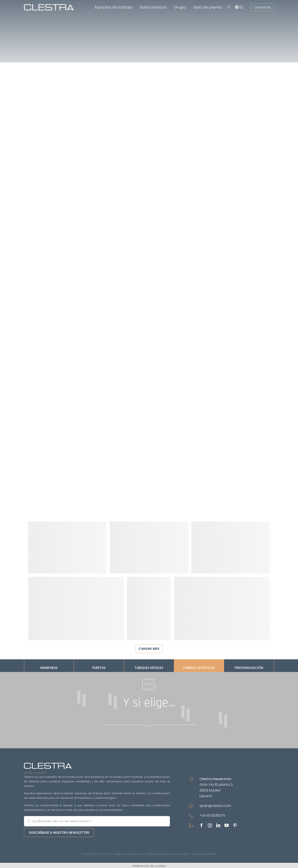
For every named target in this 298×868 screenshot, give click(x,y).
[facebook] (202, 825)
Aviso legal (181, 854)
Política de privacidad (159, 854)
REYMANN (211, 854)
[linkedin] (218, 825)
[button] (229, 7)
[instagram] (210, 825)
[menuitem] (241, 7)
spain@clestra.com (215, 806)
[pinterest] (235, 825)
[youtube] (227, 825)
